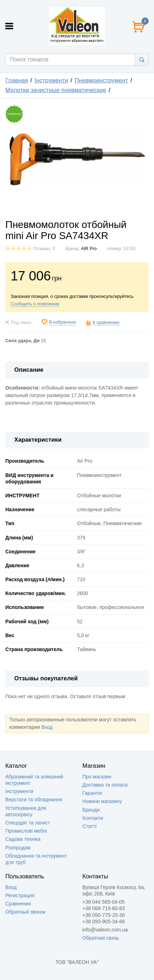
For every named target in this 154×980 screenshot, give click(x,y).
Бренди (91, 810)
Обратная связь (101, 938)
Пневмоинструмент (101, 80)
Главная (17, 80)
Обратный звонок (25, 912)
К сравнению (106, 323)
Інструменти (51, 80)
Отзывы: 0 (44, 249)
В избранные (63, 322)
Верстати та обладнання (34, 799)
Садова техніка (23, 839)
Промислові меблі (26, 831)
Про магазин (97, 777)
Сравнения (18, 904)
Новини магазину (102, 801)
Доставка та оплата (105, 785)
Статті (90, 826)
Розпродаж (18, 848)
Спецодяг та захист (28, 823)
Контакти (93, 818)
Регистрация (20, 895)
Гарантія (92, 793)
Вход (47, 727)
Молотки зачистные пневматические (56, 90)
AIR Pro (89, 249)
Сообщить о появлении (35, 304)
